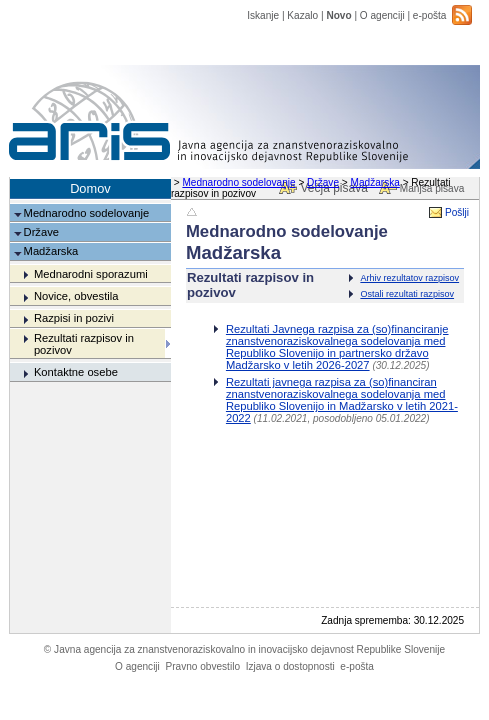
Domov (90, 188)
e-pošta (430, 15)
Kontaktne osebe (76, 372)
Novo (338, 15)
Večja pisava (333, 188)
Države (323, 182)
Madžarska (375, 182)
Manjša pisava (432, 188)
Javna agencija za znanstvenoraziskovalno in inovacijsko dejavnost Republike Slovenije (244, 649)
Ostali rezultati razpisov (407, 294)
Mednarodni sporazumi (91, 274)
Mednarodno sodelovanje (238, 182)
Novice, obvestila (76, 296)
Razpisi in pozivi (74, 318)
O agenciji (382, 15)
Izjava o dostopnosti (290, 666)
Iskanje (263, 15)
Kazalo (302, 15)
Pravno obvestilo (202, 666)
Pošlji (457, 212)
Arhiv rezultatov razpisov (409, 278)
